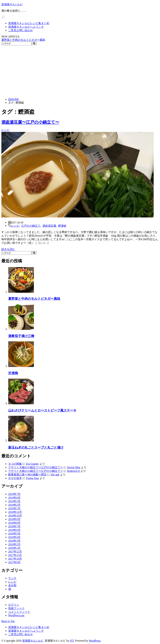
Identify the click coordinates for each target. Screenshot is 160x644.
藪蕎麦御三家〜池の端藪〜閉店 (27, 475)
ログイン (14, 605)
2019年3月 (14, 501)
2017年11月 (15, 555)
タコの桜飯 (15, 464)
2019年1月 (14, 508)
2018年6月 (14, 530)
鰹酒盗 (62, 226)
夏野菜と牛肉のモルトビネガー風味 (23, 40)
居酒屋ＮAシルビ (12, 4)
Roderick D (73, 471)
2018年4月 (14, 537)
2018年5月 (14, 534)
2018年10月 (15, 516)
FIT (72, 641)
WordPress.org (16, 615)
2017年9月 (14, 562)
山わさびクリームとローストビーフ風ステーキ (42, 410)
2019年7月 (14, 494)
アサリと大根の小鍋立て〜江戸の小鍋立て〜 (36, 467)
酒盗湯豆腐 (49, 226)
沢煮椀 (13, 373)
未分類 (12, 585)
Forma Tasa (32, 478)
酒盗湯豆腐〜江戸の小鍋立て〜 (30, 122)
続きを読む (8, 249)
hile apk (55, 475)
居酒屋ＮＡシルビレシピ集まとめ (29, 23)
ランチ (12, 578)
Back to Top (8, 621)
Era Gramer (32, 464)
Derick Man (74, 467)
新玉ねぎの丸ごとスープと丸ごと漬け (36, 447)
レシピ (5, 130)
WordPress (95, 641)
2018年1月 (14, 548)
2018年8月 (14, 523)
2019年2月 (14, 505)
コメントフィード (19, 612)
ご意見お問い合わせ (21, 30)
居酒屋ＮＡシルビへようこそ (26, 27)
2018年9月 (14, 519)
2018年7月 (14, 526)
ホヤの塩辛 (15, 478)
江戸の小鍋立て (31, 226)
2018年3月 (14, 541)
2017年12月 (15, 552)
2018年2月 (14, 544)
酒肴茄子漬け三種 (21, 336)
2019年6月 (14, 498)
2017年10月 (15, 559)
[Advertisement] (80, 71)
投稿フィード (16, 608)
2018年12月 (15, 512)
